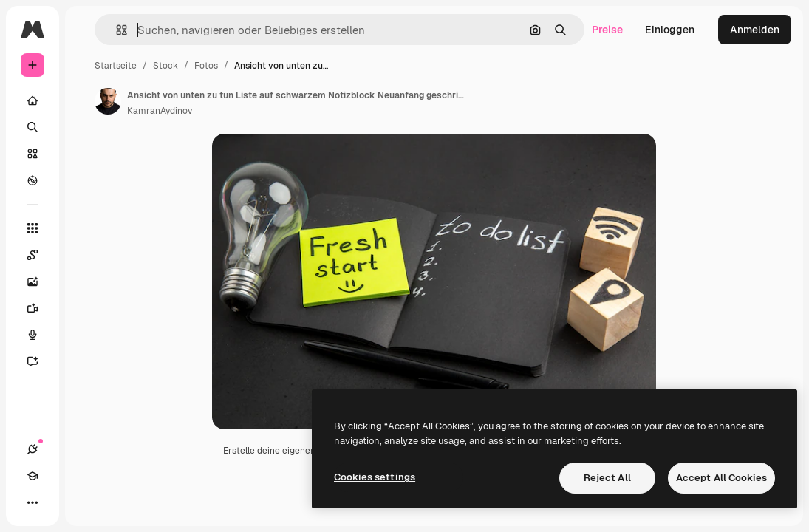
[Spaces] (40, 255)
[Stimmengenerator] (40, 335)
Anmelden (755, 30)
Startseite (116, 66)
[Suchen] (33, 127)
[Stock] (33, 154)
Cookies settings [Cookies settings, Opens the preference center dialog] (375, 477)
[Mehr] (33, 502)
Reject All (607, 478)
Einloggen (670, 30)
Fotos (206, 66)
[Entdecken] (33, 180)
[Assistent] (40, 361)
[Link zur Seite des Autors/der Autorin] (108, 101)
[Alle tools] (33, 228)
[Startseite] (33, 100)
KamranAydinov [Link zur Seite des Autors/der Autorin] (160, 111)
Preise (607, 30)
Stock (165, 66)
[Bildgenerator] (40, 282)
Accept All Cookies (721, 478)
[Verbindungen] (33, 449)
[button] (116, 30)
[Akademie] (33, 476)
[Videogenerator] (40, 308)
